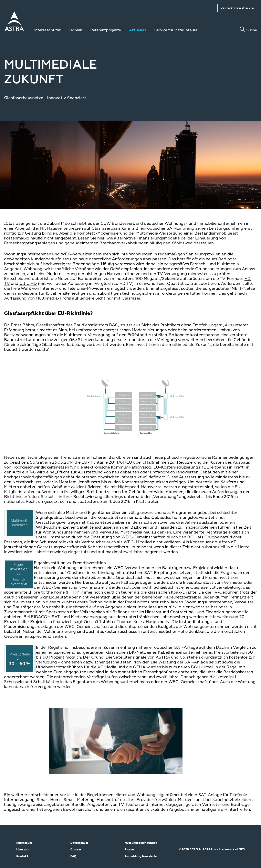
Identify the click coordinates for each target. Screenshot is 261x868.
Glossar (76, 850)
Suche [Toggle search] (252, 30)
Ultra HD (28, 284)
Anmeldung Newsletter (141, 856)
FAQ (73, 856)
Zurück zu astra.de (237, 8)
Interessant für (47, 30)
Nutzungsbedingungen (141, 843)
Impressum (24, 843)
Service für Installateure (176, 30)
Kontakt (22, 856)
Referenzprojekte (106, 30)
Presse (129, 850)
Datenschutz (79, 843)
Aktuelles (138, 30)
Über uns (23, 850)
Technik (75, 30)
